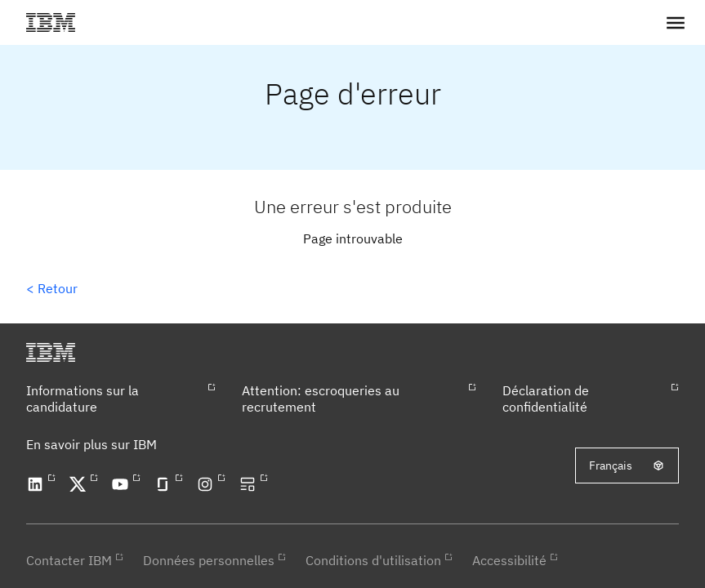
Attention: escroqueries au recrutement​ (321, 399)
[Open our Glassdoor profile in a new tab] (165, 484)
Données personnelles (209, 560)
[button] (676, 22)
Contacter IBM (69, 560)
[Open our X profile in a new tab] (80, 484)
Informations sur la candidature (83, 399)
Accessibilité (509, 560)
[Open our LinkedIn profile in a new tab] (38, 484)
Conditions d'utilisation (373, 560)
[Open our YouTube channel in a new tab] (123, 484)
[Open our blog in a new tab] (250, 484)
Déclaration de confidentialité (546, 399)
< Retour (52, 288)
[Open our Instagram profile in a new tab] (207, 484)
